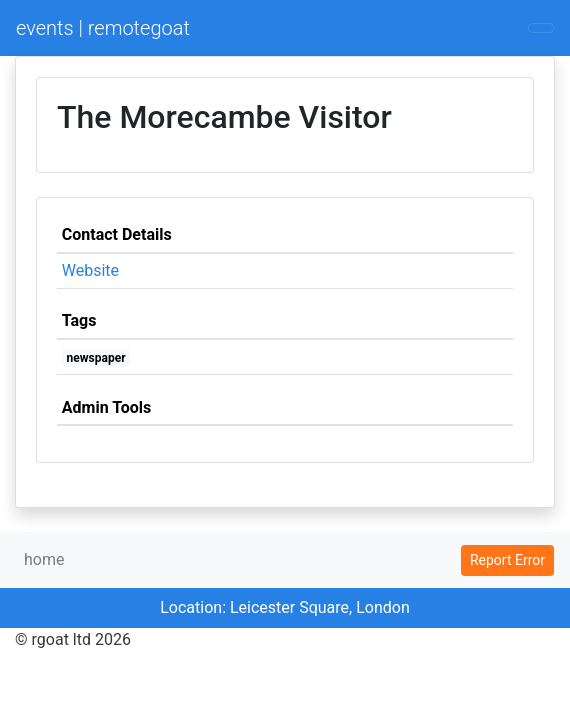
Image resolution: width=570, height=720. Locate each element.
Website (90, 270)
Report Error (507, 560)
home (44, 559)
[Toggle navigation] (541, 28)
